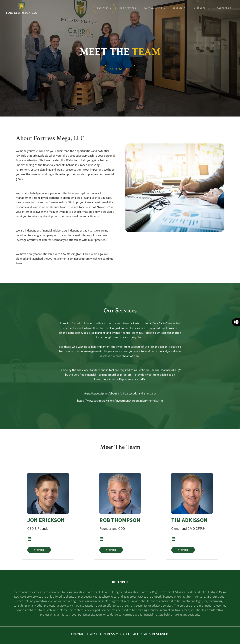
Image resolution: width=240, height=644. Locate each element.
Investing (179, 8)
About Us (104, 8)
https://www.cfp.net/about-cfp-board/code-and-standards (120, 393)
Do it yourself (155, 8)
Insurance (201, 8)
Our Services (128, 8)
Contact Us (224, 8)
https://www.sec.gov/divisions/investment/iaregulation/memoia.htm (120, 401)
